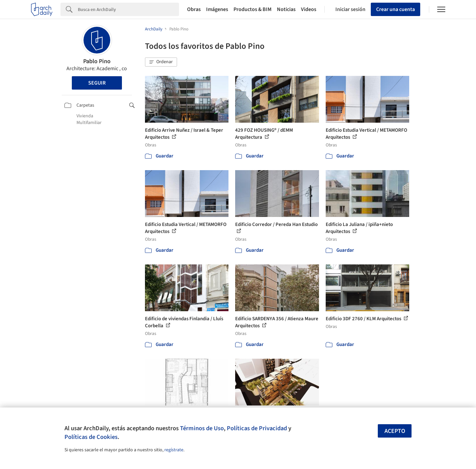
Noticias (286, 9)
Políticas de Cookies (91, 437)
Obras (194, 9)
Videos (309, 9)
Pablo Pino (97, 61)
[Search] (128, 9)
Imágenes (217, 9)
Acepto (395, 431)
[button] (161, 62)
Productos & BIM (253, 9)
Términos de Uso (202, 428)
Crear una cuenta (395, 9)
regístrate (174, 450)
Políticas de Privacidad (257, 428)
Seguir (97, 83)
